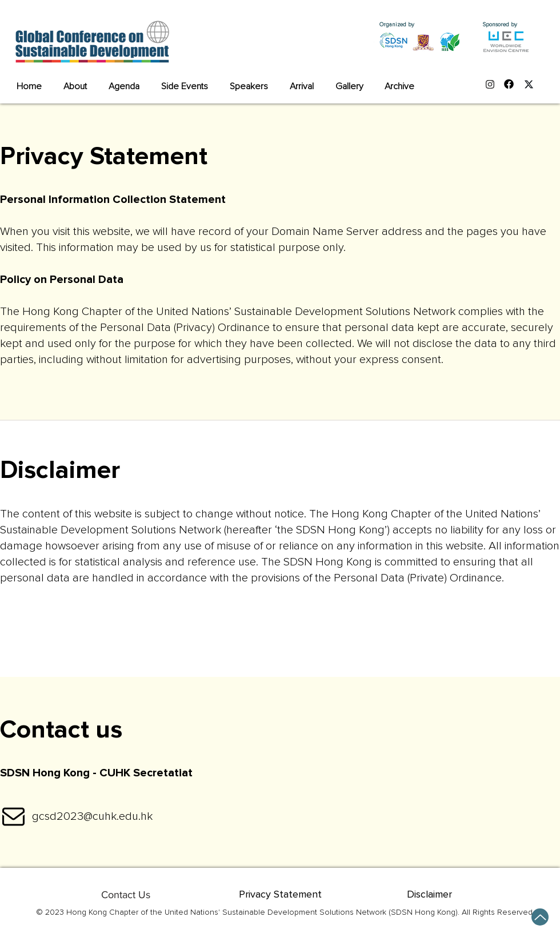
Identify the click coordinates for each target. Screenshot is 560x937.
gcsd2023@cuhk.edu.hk (92, 816)
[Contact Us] (125, 895)
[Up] (540, 917)
